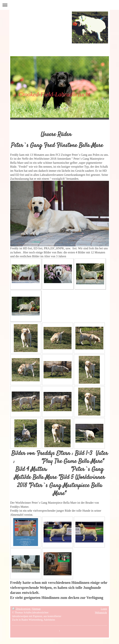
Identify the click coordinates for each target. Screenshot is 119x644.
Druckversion (22, 609)
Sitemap (36, 609)
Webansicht (101, 613)
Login (104, 609)
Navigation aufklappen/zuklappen (59, 5)
